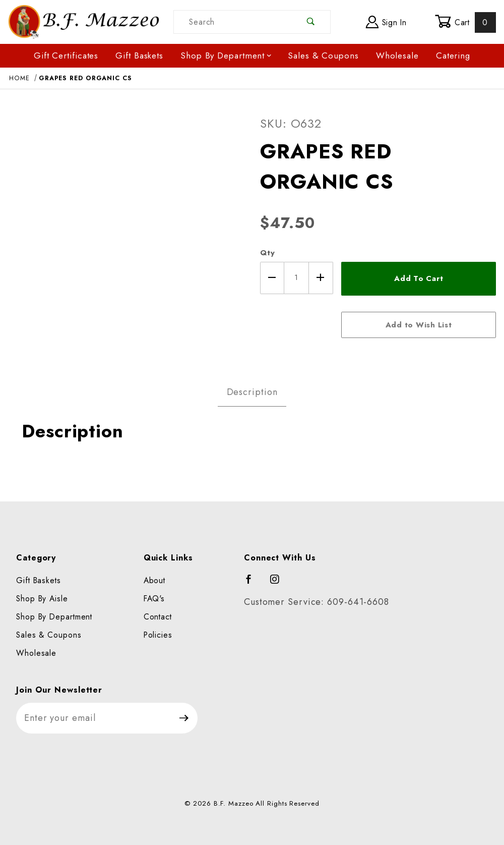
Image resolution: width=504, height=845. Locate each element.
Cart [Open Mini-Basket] (465, 22)
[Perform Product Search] (311, 22)
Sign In (386, 22)
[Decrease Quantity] (272, 278)
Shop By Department (226, 55)
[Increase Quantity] (321, 278)
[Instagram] (279, 584)
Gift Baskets (139, 55)
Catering (453, 55)
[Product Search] (233, 22)
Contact (158, 617)
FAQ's (154, 599)
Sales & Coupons (323, 55)
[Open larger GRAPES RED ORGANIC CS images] (126, 231)
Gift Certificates (66, 55)
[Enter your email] (93, 718)
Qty (268, 253)
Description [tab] (252, 392)
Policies (158, 635)
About (155, 580)
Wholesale (397, 55)
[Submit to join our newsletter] (184, 718)
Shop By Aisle (42, 599)
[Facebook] (253, 584)
